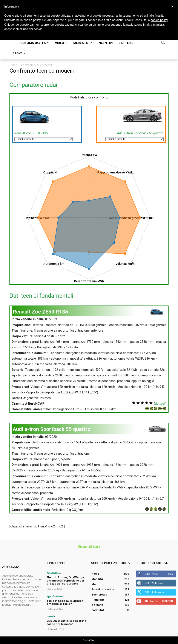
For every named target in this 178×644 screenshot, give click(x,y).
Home (13, 65)
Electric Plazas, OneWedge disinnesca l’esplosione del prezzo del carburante (65, 580)
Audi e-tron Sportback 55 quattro (140, 133)
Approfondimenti (55, 596)
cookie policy (159, 20)
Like (171, 574)
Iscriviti (167, 601)
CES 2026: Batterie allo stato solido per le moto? (66, 622)
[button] (163, 43)
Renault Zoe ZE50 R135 (31, 133)
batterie (51, 616)
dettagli (160, 404)
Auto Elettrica (54, 573)
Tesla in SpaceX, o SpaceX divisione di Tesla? (65, 602)
